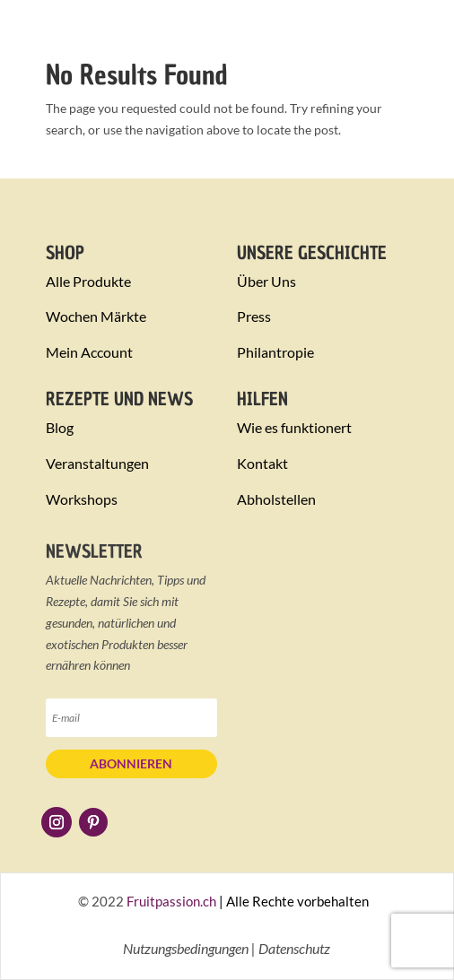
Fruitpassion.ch (171, 901)
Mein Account (89, 352)
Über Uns (266, 281)
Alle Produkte (88, 281)
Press (254, 316)
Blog (60, 427)
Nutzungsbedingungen (186, 948)
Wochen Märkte (96, 316)
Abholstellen (276, 499)
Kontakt (262, 463)
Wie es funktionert (294, 427)
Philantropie (275, 352)
